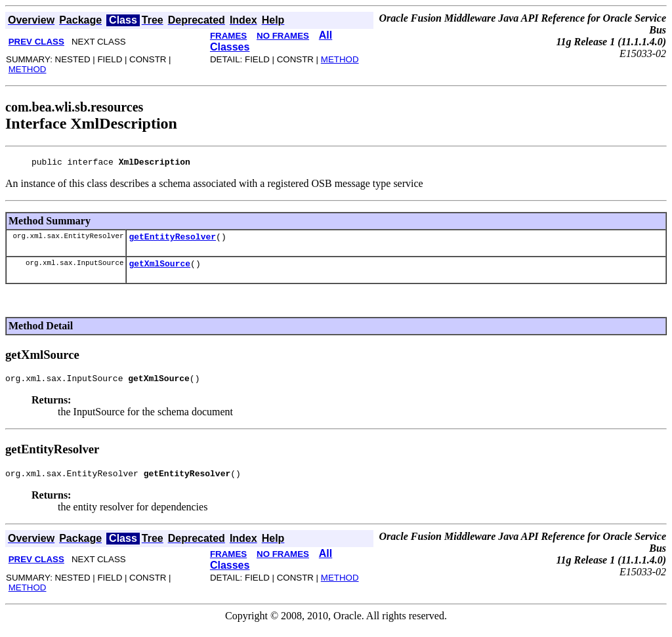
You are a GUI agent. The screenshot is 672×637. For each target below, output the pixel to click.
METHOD (28, 69)
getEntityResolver (172, 240)
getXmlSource (159, 269)
